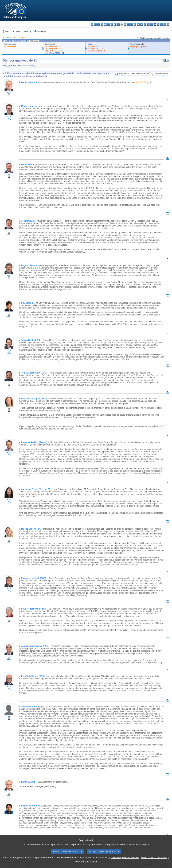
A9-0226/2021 (10, 47)
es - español (95, 24)
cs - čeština (99, 24)
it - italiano (128, 24)
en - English (115, 24)
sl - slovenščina (161, 24)
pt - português (152, 24)
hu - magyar (138, 24)
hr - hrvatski (125, 24)
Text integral (42, 32)
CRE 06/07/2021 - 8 (54, 53)
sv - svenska (168, 24)
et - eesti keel (109, 24)
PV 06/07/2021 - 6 (53, 47)
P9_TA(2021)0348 (138, 47)
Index (7, 32)
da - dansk (102, 24)
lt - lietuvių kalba (135, 24)
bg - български (92, 24)
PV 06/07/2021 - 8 (53, 49)
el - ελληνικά (112, 24)
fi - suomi (165, 24)
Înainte (26, 32)
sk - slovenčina (158, 24)
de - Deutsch (105, 24)
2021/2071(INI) (20, 38)
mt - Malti (142, 24)
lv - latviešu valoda (132, 24)
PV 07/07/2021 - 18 (96, 47)
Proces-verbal (162, 74)
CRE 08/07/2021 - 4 (96, 51)
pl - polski (148, 24)
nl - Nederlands (145, 24)
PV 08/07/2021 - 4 (96, 49)
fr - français (118, 24)
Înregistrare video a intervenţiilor (134, 74)
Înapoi (18, 32)
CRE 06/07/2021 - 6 (54, 51)
